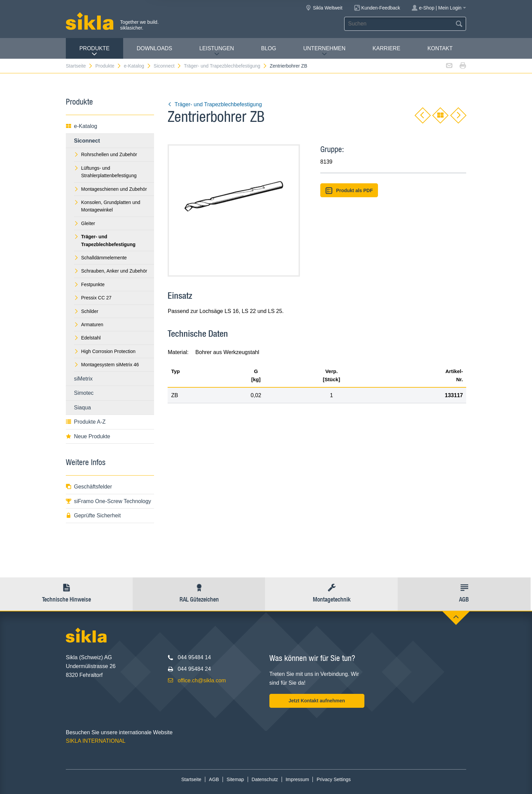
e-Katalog (138, 66)
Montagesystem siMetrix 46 (106, 365)
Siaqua (82, 408)
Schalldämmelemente (100, 258)
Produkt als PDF (349, 191)
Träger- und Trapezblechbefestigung (226, 66)
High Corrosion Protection (105, 351)
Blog (268, 48)
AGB (214, 779)
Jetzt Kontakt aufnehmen (317, 701)
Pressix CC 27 (93, 298)
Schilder (86, 311)
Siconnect (168, 66)
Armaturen (89, 325)
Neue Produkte (88, 436)
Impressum (297, 779)
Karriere (386, 48)
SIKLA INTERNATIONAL (96, 741)
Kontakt (440, 48)
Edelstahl (87, 338)
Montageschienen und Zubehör (110, 189)
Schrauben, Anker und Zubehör (111, 271)
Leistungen (216, 51)
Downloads (155, 48)
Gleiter (84, 223)
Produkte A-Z (86, 422)
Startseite (79, 66)
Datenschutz (265, 779)
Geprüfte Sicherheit (93, 515)
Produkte (94, 51)
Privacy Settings (334, 779)
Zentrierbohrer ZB (288, 66)
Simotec (84, 393)
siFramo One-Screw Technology (108, 501)
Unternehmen (324, 51)
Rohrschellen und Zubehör (106, 154)
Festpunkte (89, 284)
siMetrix (83, 379)
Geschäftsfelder (89, 487)
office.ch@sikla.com (202, 680)
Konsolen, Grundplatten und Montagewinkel (107, 206)
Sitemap (235, 779)
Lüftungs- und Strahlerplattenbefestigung (105, 172)
